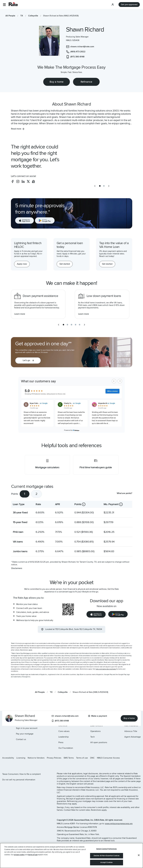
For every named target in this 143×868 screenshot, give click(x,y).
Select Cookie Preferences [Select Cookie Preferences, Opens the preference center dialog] (106, 849)
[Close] (139, 855)
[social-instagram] (18, 181)
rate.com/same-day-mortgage (106, 669)
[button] (4, 5)
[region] (71, 855)
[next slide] (109, 186)
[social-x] (28, 181)
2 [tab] (36, 494)
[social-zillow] (33, 181)
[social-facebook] (13, 181)
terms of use (33, 855)
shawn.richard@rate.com (65, 716)
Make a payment (98, 716)
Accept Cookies (106, 862)
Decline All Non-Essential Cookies (107, 856)
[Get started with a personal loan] (65, 264)
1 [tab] (25, 494)
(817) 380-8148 (60, 721)
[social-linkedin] (23, 181)
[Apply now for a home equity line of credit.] (22, 264)
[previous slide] (95, 186)
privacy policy (19, 855)
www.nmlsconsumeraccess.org (119, 824)
